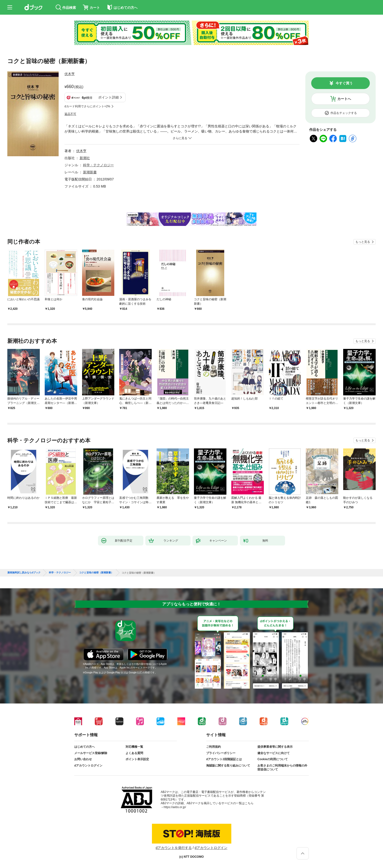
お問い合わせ (83, 759)
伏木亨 (70, 74)
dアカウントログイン (88, 766)
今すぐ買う (344, 83)
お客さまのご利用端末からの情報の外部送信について (282, 768)
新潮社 (85, 158)
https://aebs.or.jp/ (175, 807)
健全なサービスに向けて (274, 753)
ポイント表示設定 (137, 759)
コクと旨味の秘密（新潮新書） (96, 573)
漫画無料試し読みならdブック (24, 573)
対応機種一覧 (134, 747)
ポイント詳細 (108, 97)
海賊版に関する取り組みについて (228, 766)
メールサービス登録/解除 (91, 753)
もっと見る (363, 242)
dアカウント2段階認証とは (224, 759)
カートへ (344, 99)
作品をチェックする (344, 113)
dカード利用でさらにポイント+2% (87, 106)
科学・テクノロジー (98, 165)
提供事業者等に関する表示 (275, 747)
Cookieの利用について (273, 759)
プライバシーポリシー (221, 753)
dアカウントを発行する (174, 848)
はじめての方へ (85, 747)
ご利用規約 (213, 747)
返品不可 (70, 114)
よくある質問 (134, 753)
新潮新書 (90, 172)
